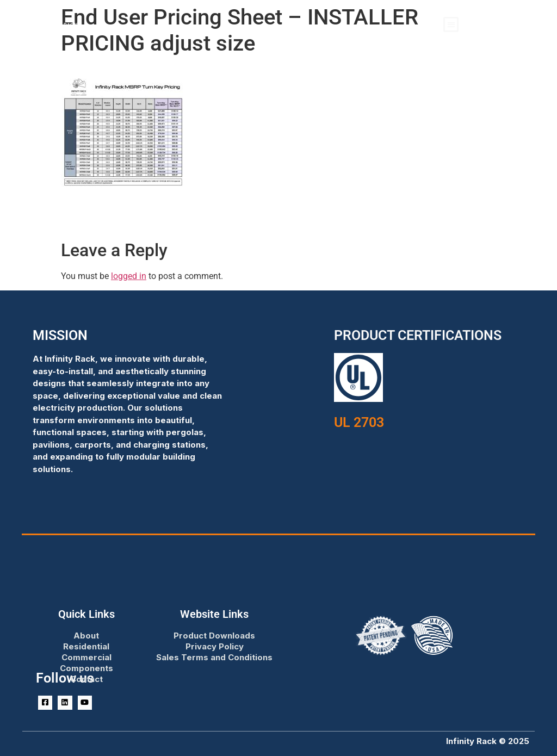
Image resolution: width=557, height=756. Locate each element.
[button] (451, 25)
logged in (129, 276)
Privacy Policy (215, 646)
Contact (86, 679)
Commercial (86, 657)
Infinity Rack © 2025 (488, 741)
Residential (86, 646)
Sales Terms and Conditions (214, 657)
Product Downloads (214, 636)
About (86, 636)
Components (86, 668)
